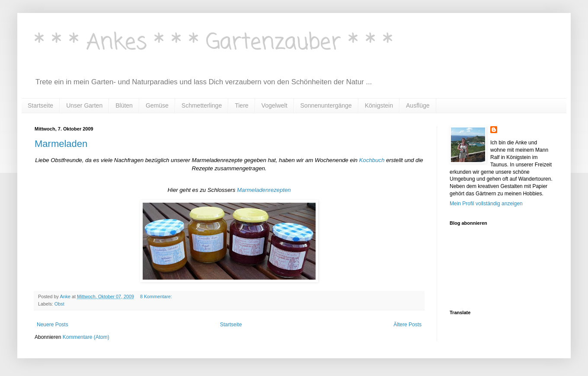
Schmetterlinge (202, 105)
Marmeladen (61, 144)
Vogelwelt (275, 105)
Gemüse (157, 105)
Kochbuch (372, 160)
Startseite (40, 105)
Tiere (241, 105)
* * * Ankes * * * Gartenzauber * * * (214, 43)
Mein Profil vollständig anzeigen (486, 204)
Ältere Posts (407, 325)
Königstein (379, 105)
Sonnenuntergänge (326, 105)
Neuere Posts (53, 325)
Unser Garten (84, 105)
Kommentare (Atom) (86, 337)
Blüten (124, 105)
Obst (59, 304)
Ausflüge (418, 105)
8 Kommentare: (157, 296)
